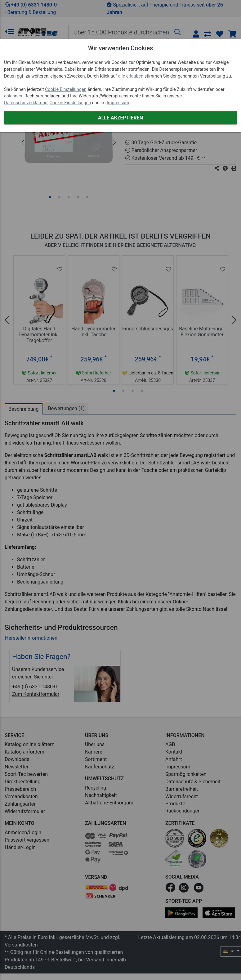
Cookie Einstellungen (66, 89)
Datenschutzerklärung (26, 103)
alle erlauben (131, 76)
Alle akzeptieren (120, 118)
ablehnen (13, 96)
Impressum (118, 103)
